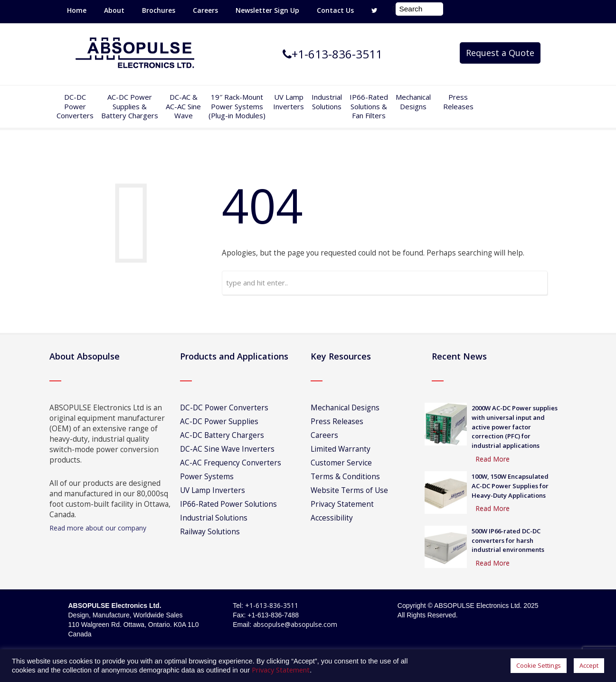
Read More (493, 459)
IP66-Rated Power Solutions (228, 504)
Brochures (159, 10)
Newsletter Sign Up (267, 10)
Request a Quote (500, 53)
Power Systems (207, 477)
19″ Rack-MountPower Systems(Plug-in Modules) (237, 106)
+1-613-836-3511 (272, 605)
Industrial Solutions (214, 518)
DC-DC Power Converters (224, 408)
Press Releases (458, 102)
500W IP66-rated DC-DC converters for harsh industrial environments (508, 540)
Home (77, 10)
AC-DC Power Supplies (219, 422)
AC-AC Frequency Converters (231, 463)
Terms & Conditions (345, 477)
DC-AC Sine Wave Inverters (227, 449)
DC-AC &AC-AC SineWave (183, 106)
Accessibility (332, 518)
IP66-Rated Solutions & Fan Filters (369, 106)
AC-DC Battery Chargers (222, 435)
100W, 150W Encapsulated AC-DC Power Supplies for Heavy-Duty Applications (510, 486)
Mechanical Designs (413, 102)
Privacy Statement (342, 504)
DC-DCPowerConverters (75, 106)
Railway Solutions (210, 532)
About (114, 10)
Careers (205, 10)
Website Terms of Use (349, 490)
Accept (589, 665)
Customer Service (341, 463)
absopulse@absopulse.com (295, 624)
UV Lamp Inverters (289, 102)
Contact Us (335, 10)
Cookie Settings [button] (539, 665)
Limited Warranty (341, 449)
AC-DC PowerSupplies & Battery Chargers (130, 106)
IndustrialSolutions (327, 102)
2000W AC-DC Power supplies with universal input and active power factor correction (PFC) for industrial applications (515, 427)
